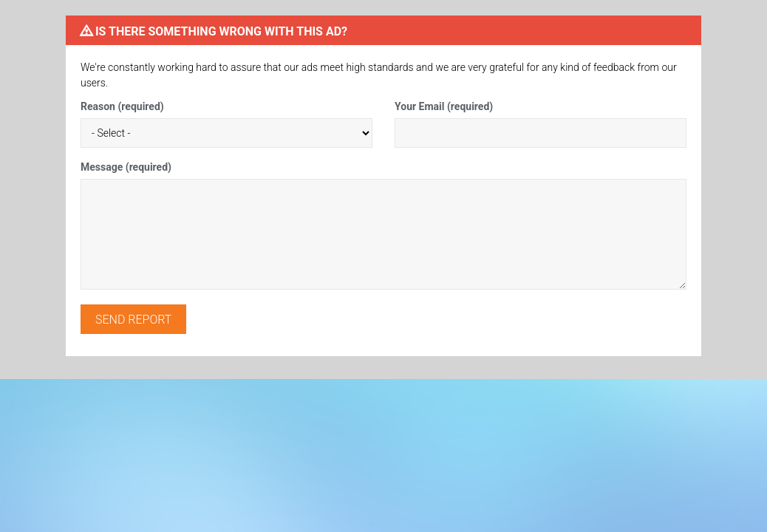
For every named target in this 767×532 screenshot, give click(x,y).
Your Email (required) (444, 106)
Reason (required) (122, 106)
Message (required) (126, 167)
